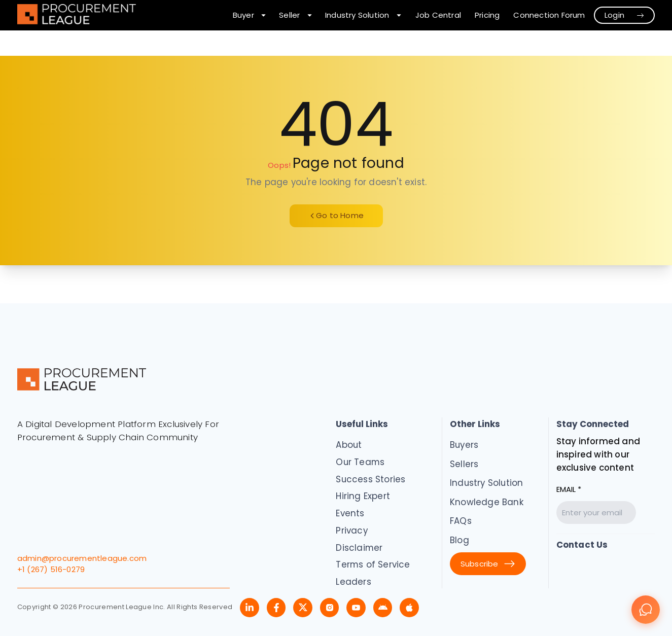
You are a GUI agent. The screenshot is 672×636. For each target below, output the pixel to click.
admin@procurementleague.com (82, 558)
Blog (459, 540)
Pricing (487, 15)
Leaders (353, 582)
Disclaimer (359, 548)
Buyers (464, 445)
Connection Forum (549, 15)
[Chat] (646, 610)
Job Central (438, 15)
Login (625, 15)
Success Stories (370, 479)
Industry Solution (486, 483)
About (349, 445)
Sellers (464, 464)
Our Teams (360, 462)
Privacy (351, 531)
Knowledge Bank (487, 502)
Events (350, 513)
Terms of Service (373, 564)
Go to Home (336, 215)
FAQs (461, 521)
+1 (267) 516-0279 (51, 569)
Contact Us (582, 545)
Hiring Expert (363, 496)
